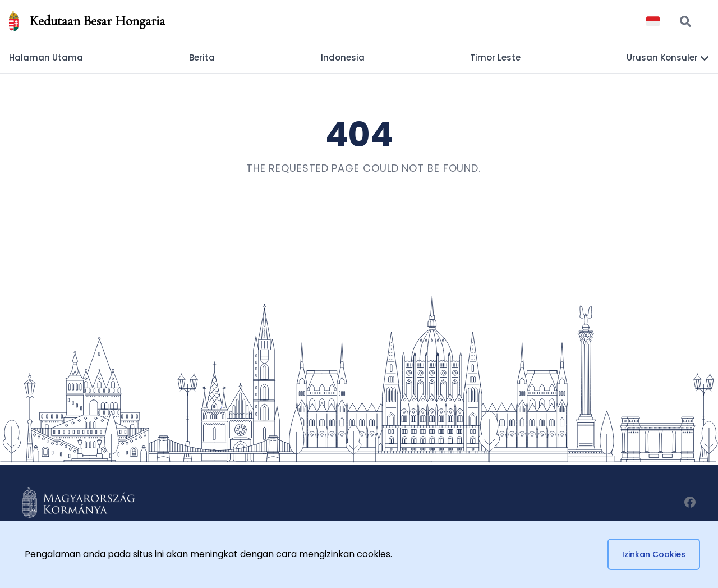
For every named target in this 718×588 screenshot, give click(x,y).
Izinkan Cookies (654, 554)
